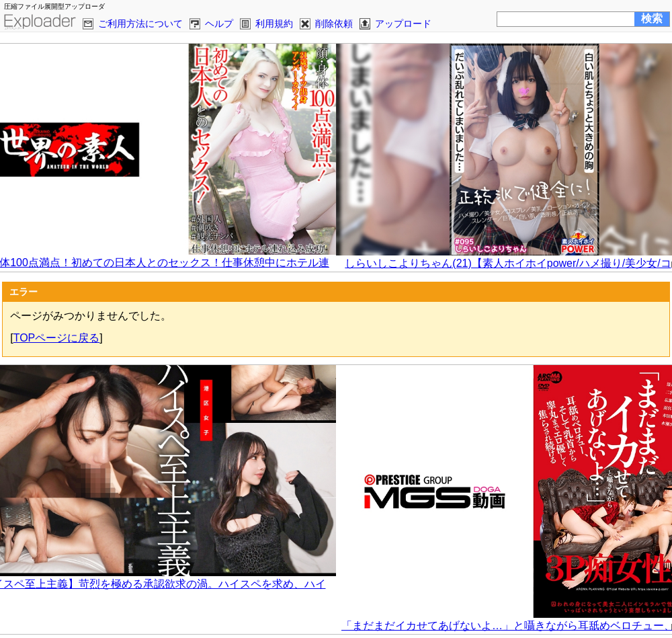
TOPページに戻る (57, 338)
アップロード (403, 24)
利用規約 (274, 24)
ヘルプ (219, 24)
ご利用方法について (140, 24)
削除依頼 (334, 24)
